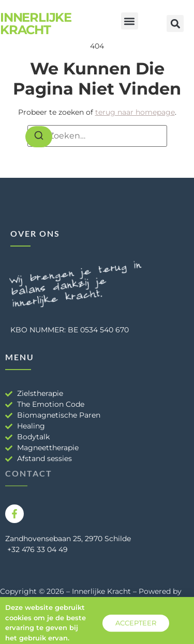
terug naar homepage (135, 112)
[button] (130, 21)
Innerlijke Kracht (36, 24)
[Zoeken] (39, 137)
